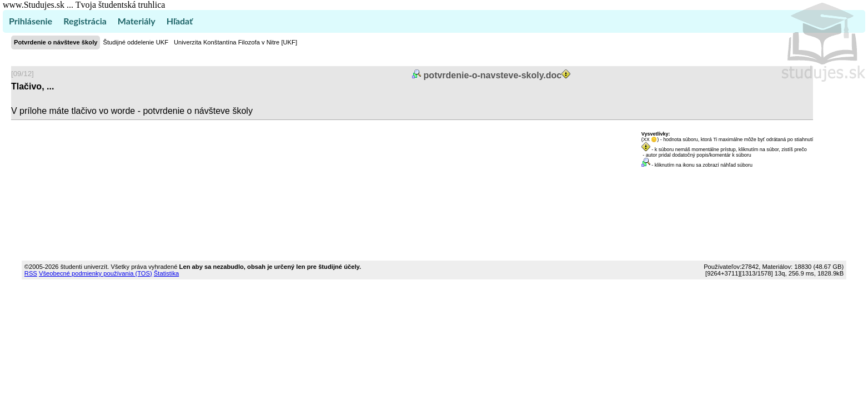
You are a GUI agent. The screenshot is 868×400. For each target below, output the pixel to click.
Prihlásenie (31, 21)
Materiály (137, 21)
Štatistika (166, 273)
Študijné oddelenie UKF (136, 42)
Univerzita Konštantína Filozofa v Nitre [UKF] (235, 42)
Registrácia (85, 21)
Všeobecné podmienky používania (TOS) (96, 273)
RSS (31, 273)
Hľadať (180, 21)
